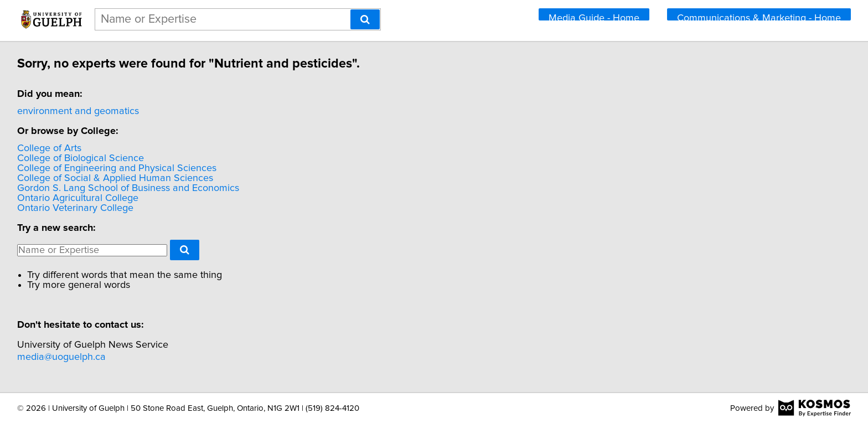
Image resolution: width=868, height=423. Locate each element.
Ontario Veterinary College (77, 208)
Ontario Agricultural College (79, 198)
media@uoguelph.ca (63, 357)
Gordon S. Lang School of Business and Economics (130, 188)
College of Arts (51, 148)
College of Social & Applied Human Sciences (117, 178)
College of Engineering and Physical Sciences (118, 168)
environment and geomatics (80, 111)
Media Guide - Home (594, 17)
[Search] (365, 19)
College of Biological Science (82, 158)
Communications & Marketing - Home (759, 17)
